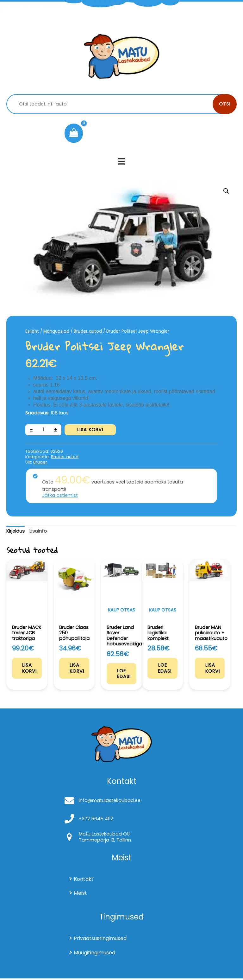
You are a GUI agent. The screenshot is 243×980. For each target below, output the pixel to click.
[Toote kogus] (43, 430)
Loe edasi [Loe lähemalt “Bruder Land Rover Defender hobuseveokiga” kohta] (125, 675)
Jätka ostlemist (60, 495)
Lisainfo (38, 531)
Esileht (32, 331)
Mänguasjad (56, 331)
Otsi (225, 104)
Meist (80, 895)
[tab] (16, 531)
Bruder (40, 462)
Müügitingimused (94, 954)
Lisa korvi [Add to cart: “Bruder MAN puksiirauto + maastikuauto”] (213, 670)
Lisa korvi (90, 430)
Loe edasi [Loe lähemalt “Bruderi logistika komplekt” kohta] (165, 670)
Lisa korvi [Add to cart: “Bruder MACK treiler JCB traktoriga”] (30, 670)
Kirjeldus (16, 531)
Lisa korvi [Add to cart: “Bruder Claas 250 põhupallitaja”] (78, 670)
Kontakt (84, 881)
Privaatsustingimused (100, 940)
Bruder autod (88, 331)
